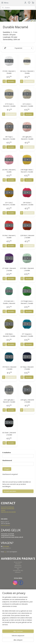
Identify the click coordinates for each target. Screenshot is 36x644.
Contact (3, 510)
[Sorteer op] (18, 48)
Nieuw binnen (18, 567)
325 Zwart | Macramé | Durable (9, 434)
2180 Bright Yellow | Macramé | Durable (27, 171)
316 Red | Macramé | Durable (9, 236)
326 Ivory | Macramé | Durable (27, 72)
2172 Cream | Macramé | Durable (9, 105)
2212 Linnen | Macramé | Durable (27, 105)
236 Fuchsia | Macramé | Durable (27, 204)
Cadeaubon (18, 572)
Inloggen (7, 469)
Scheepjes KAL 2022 (18, 570)
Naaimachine (18, 565)
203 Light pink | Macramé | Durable (27, 138)
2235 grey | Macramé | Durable (27, 401)
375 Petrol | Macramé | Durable (9, 368)
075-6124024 (6, 546)
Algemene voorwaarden (8, 508)
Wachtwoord (7, 460)
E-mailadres (7, 452)
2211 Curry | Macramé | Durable (9, 204)
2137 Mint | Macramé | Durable (27, 269)
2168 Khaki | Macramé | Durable (9, 335)
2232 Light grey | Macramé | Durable (9, 401)
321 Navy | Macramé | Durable (27, 368)
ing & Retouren (10, 507)
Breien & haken (18, 562)
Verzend (3, 507)
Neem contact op (5, 525)
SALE (18, 569)
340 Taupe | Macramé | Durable (9, 138)
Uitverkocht (29, 81)
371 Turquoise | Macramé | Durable (27, 335)
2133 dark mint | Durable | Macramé (9, 302)
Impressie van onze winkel (8, 512)
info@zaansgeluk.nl (6, 548)
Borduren (18, 564)
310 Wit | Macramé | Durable (9, 72)
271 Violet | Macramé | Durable (9, 269)
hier (5, 552)
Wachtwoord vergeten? (10, 474)
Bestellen (11, 81)
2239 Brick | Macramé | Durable (27, 236)
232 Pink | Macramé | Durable (9, 171)
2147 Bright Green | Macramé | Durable (27, 302)
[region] (18, 612)
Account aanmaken (10, 491)
